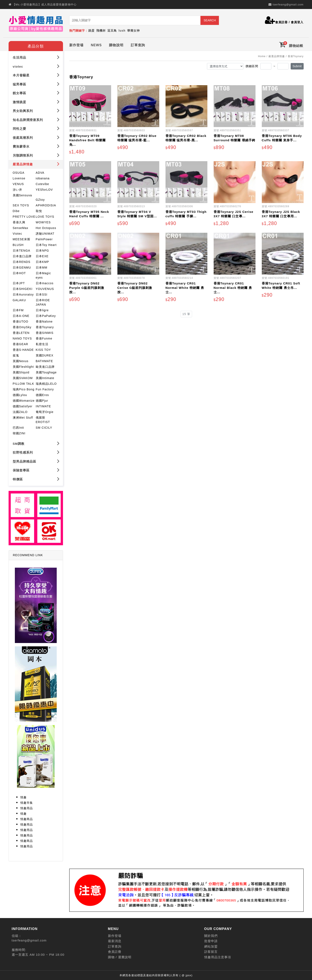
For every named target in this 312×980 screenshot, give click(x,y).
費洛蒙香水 (36, 146)
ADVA (40, 172)
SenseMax (21, 228)
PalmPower (44, 239)
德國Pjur (42, 400)
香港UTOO (21, 321)
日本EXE (42, 256)
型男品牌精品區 (36, 461)
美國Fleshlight (23, 367)
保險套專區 (36, 470)
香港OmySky (22, 327)
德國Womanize (24, 400)
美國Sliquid (21, 372)
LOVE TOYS (45, 216)
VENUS (18, 184)
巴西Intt (18, 427)
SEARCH (210, 20)
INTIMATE (43, 406)
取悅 (39, 211)
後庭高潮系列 (36, 137)
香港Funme (44, 338)
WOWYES (43, 222)
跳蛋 (91, 31)
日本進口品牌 (22, 256)
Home (262, 56)
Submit (297, 66)
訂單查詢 (138, 45)
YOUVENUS (45, 289)
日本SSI (42, 294)
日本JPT (19, 283)
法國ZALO (20, 412)
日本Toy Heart (46, 245)
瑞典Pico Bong (24, 389)
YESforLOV (44, 189)
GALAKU (19, 300)
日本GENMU (22, 267)
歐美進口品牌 (45, 367)
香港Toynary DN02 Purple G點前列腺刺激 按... (87, 288)
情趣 (23, 797)
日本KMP (42, 262)
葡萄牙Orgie (45, 412)
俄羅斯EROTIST (43, 420)
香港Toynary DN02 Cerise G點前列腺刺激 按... (135, 288)
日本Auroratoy (23, 294)
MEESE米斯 (22, 239)
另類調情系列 (36, 155)
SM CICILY (44, 427)
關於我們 (211, 936)
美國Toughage (46, 372)
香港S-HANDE (23, 350)
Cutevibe (42, 184)
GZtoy (40, 199)
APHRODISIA (46, 205)
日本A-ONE (21, 316)
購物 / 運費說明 (120, 957)
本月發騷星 (36, 75)
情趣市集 (27, 803)
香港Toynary (45, 327)
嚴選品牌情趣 (36, 164)
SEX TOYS (21, 205)
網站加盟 (211, 946)
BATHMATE (44, 361)
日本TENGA (22, 250)
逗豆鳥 (112, 31)
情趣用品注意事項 (218, 957)
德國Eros (42, 395)
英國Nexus (21, 361)
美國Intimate (45, 378)
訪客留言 (211, 952)
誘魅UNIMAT (45, 233)
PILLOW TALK (24, 383)
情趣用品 (27, 808)
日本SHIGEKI (23, 289)
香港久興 (19, 222)
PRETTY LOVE (24, 216)
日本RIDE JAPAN (43, 302)
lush (122, 31)
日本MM (42, 267)
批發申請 (211, 941)
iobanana (43, 178)
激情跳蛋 (36, 102)
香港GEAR (21, 344)
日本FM (18, 310)
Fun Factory (45, 389)
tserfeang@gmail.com (288, 5)
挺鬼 (16, 355)
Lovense (19, 178)
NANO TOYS (22, 338)
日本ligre (42, 310)
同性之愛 (36, 128)
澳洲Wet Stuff (23, 417)
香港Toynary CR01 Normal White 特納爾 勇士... (185, 288)
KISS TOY (43, 350)
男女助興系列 (36, 111)
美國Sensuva (22, 195)
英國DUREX (45, 355)
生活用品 (36, 57)
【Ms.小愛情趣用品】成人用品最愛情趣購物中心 (45, 5)
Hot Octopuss (46, 228)
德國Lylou (20, 395)
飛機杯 (101, 31)
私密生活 (42, 344)
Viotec (17, 233)
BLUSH (18, 245)
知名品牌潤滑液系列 (36, 120)
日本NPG (42, 250)
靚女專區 (36, 93)
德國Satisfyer (23, 406)
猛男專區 (36, 84)
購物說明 (116, 45)
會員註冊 (281, 22)
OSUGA (19, 172)
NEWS (96, 45)
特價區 (36, 479)
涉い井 (17, 189)
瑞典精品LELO (46, 383)
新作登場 (76, 45)
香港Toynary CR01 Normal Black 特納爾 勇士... (233, 288)
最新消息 (115, 941)
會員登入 (297, 22)
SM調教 (36, 443)
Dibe (16, 211)
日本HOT (19, 273)
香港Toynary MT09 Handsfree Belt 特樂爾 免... (88, 140)
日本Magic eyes (43, 275)
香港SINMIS (45, 333)
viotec (36, 66)
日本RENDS (22, 262)
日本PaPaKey (46, 316)
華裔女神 (134, 31)
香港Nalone (44, 321)
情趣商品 (27, 819)
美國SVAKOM (23, 378)
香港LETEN (21, 333)
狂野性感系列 (36, 452)
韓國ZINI (19, 433)
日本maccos (45, 283)
